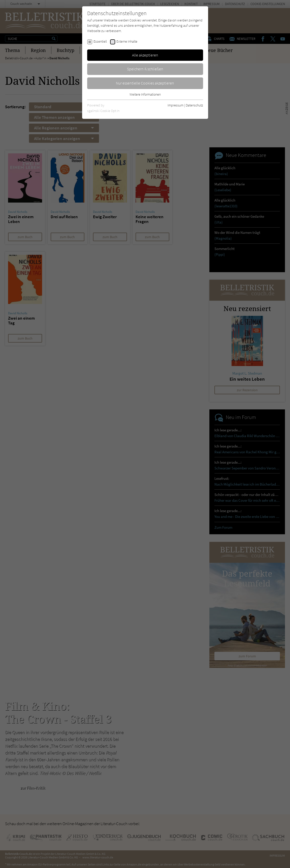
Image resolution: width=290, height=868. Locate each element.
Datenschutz (194, 105)
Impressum (175, 105)
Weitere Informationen (145, 94)
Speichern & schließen (145, 69)
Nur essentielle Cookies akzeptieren (145, 83)
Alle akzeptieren (145, 55)
